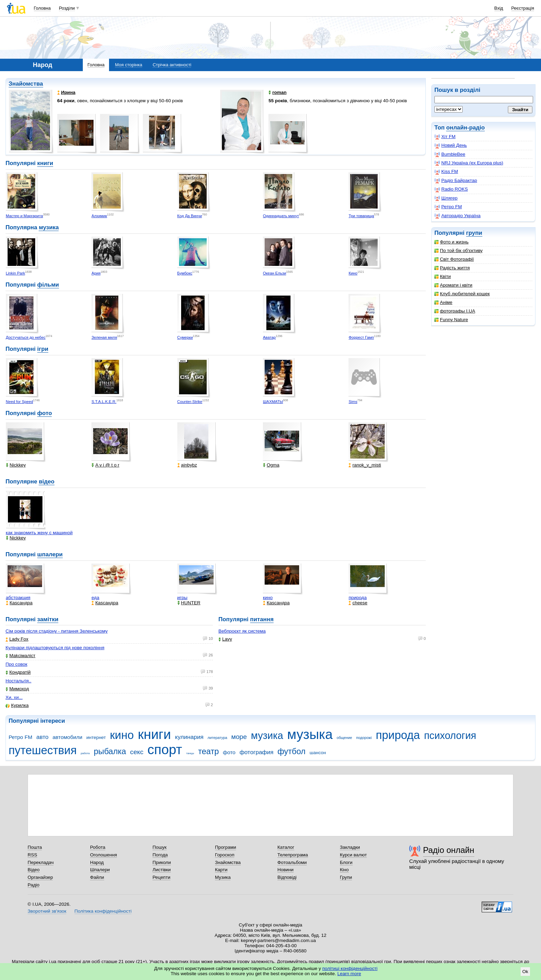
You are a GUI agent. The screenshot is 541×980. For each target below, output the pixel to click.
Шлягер (446, 198)
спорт (165, 750)
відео (46, 482)
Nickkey (16, 465)
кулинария (189, 737)
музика (49, 227)
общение (345, 738)
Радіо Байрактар (456, 181)
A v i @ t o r (105, 465)
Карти (221, 870)
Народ (97, 862)
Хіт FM (445, 137)
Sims (353, 402)
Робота (98, 847)
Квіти (443, 276)
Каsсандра (19, 603)
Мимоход (17, 689)
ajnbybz (187, 465)
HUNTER (189, 603)
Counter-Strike (190, 402)
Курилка (17, 705)
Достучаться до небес (26, 337)
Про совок (16, 664)
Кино (353, 273)
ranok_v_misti (365, 465)
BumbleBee (450, 154)
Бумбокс (185, 273)
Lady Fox (17, 639)
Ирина (66, 92)
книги (45, 163)
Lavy (225, 639)
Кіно (344, 870)
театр (208, 751)
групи (474, 233)
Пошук (160, 847)
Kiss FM (446, 172)
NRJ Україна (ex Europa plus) (469, 163)
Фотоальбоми (292, 862)
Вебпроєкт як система (242, 631)
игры (183, 598)
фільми (48, 285)
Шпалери (100, 870)
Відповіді (287, 877)
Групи (346, 877)
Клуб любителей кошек (462, 294)
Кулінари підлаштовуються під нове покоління (55, 648)
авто (42, 737)
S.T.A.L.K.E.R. (104, 402)
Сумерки (185, 337)
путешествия (43, 750)
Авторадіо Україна (458, 216)
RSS (32, 855)
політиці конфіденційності (350, 968)
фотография (256, 752)
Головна (42, 8)
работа (85, 753)
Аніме (443, 302)
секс (137, 752)
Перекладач (41, 862)
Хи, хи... (14, 697)
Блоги (346, 862)
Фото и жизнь (451, 242)
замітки (48, 619)
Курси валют (353, 855)
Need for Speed (19, 402)
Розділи (67, 8)
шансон (318, 753)
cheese (358, 603)
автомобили (67, 737)
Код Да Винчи (190, 216)
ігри (43, 349)
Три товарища (361, 216)
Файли (97, 877)
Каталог (286, 847)
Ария (96, 273)
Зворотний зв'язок (47, 911)
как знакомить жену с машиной (39, 533)
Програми (225, 847)
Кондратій (18, 672)
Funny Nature (451, 320)
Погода (160, 855)
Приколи (162, 862)
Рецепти (161, 877)
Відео (34, 870)
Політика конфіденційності (103, 911)
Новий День (451, 145)
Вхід (499, 8)
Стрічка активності (172, 65)
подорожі (364, 738)
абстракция (18, 598)
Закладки (350, 847)
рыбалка (110, 751)
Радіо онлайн (449, 850)
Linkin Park (16, 273)
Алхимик (99, 216)
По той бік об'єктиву (459, 251)
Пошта (35, 847)
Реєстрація (523, 8)
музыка (310, 734)
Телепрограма (293, 855)
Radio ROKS (451, 189)
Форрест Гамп (361, 337)
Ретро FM (448, 207)
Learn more (349, 974)
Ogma (271, 465)
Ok (525, 972)
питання (262, 619)
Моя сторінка (129, 65)
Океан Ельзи (274, 273)
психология (450, 736)
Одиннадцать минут (281, 216)
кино (268, 598)
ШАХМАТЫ (273, 402)
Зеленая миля (104, 337)
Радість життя (452, 268)
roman (277, 92)
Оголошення (104, 855)
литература (217, 738)
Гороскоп (225, 855)
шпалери (50, 554)
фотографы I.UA (455, 311)
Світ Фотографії (454, 259)
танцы (190, 753)
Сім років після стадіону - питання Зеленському (57, 631)
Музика (223, 877)
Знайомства (26, 84)
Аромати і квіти (453, 285)
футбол (291, 751)
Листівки (162, 870)
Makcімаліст (21, 656)
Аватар (269, 337)
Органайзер (40, 877)
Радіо (33, 885)
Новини (286, 870)
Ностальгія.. (18, 681)
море (239, 737)
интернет (96, 737)
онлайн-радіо (465, 128)
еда (95, 598)
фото (45, 413)
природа (357, 598)
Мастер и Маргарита (24, 216)
